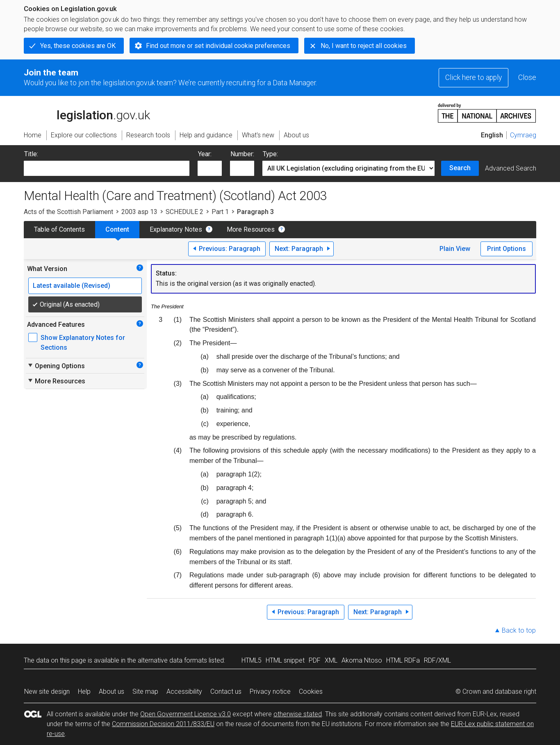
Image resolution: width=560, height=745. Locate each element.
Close (527, 77)
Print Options (507, 249)
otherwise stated (298, 714)
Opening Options (56, 366)
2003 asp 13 (139, 212)
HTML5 (252, 660)
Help (84, 691)
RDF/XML (437, 660)
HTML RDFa (403, 660)
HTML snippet (285, 660)
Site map (145, 691)
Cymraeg (523, 135)
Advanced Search (511, 168)
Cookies (311, 691)
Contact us (226, 691)
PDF (315, 660)
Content (117, 229)
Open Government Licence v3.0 (186, 714)
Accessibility (184, 691)
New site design (47, 691)
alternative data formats (172, 660)
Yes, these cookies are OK (78, 46)
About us (112, 691)
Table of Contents (59, 229)
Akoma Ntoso (362, 660)
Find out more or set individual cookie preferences (218, 46)
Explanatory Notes (176, 229)
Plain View (455, 249)
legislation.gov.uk (87, 112)
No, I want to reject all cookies (364, 46)
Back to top (519, 630)
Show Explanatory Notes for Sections (83, 343)
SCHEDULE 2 (184, 212)
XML (331, 660)
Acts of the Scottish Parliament (68, 212)
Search (460, 168)
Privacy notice (270, 691)
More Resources (251, 229)
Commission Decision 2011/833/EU (163, 724)
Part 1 (220, 212)
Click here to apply (473, 77)
